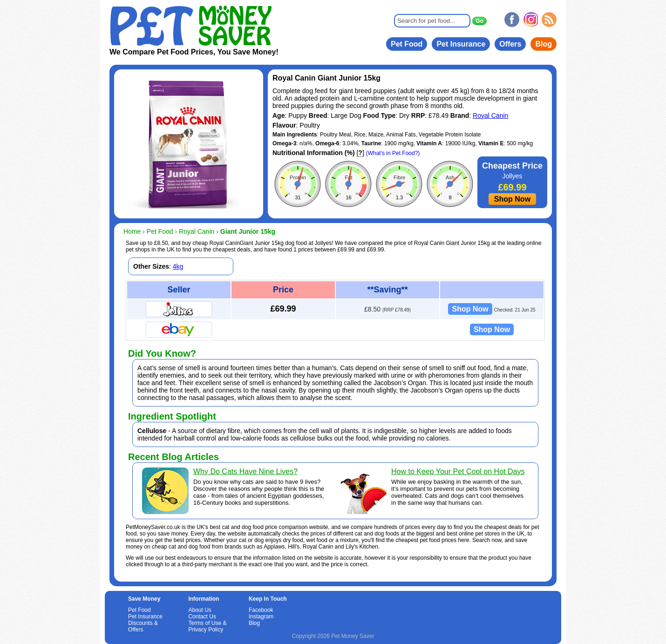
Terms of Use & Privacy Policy (207, 626)
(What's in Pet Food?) (393, 153)
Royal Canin (490, 115)
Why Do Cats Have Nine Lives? (245, 471)
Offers (510, 44)
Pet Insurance (461, 44)
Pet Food (407, 44)
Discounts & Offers (143, 626)
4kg (178, 266)
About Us (200, 610)
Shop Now (512, 199)
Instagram (261, 617)
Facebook (261, 610)
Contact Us (202, 617)
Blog (544, 44)
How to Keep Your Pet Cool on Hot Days (458, 471)
